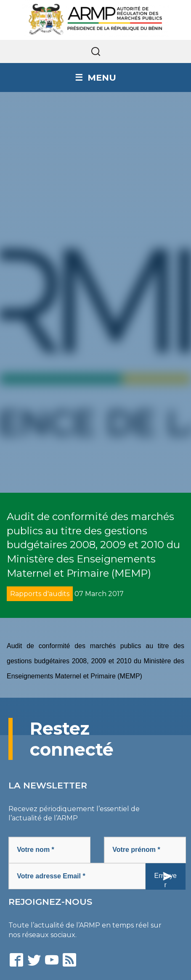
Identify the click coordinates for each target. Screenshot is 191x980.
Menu (102, 78)
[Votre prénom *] (145, 850)
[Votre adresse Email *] (77, 876)
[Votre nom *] (49, 850)
